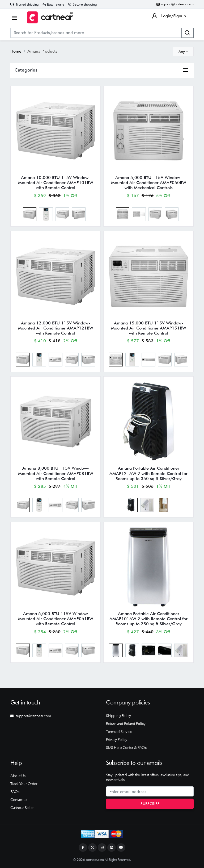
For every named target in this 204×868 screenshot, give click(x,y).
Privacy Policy (116, 740)
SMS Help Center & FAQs (126, 748)
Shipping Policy (118, 716)
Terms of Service (119, 732)
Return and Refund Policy (126, 724)
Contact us (19, 800)
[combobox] (183, 52)
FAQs (15, 792)
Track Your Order (24, 784)
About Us (18, 776)
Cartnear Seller (22, 808)
